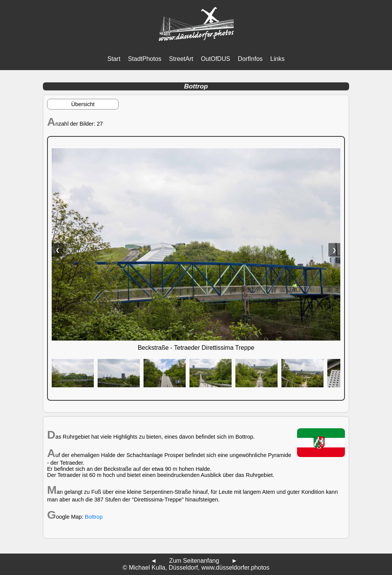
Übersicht (83, 104)
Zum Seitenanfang (194, 561)
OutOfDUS (216, 59)
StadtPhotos (145, 59)
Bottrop (94, 517)
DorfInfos (250, 59)
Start (114, 59)
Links (277, 59)
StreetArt (181, 59)
